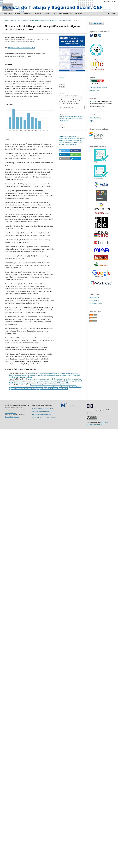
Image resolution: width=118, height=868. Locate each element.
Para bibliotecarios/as (96, 303)
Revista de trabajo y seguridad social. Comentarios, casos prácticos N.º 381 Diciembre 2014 (44, 20)
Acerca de (79, 14)
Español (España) (95, 118)
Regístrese (93, 101)
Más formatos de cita (67, 107)
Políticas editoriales (66, 14)
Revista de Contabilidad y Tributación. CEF (44, 411)
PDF (63, 78)
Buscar (112, 14)
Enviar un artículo (97, 23)
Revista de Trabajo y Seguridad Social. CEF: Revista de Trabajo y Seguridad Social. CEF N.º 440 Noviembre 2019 (45, 388)
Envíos (54, 14)
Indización (27, 14)
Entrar (114, 1)
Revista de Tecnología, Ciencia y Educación (44, 418)
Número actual (7, 14)
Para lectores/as (94, 298)
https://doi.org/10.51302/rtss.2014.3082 (22, 48)
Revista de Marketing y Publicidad (41, 415)
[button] (64, 151)
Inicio (6, 20)
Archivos (18, 14)
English (92, 121)
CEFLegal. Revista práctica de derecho (43, 408)
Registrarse (107, 1)
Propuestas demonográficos (71, 405)
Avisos (47, 14)
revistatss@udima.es (11, 413)
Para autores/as (94, 300)
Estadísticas (38, 14)
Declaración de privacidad (12, 417)
